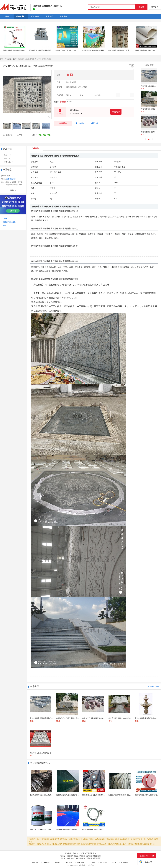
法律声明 (103, 862)
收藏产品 (8, 135)
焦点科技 (83, 865)
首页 (2, 59)
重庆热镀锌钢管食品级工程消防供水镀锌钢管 (46, 795)
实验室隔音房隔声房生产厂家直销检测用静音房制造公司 (129, 50)
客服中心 (58, 862)
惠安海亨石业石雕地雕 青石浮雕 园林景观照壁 (84, 856)
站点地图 (69, 862)
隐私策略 (81, 862)
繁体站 (114, 862)
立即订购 (94, 123)
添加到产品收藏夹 (9, 222)
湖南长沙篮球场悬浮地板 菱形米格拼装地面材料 (73, 830)
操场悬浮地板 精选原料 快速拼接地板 (95, 50)
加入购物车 (81, 123)
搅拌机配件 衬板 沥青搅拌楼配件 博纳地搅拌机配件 (48, 50)
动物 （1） (8, 155)
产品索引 (6, 218)
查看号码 (116, 112)
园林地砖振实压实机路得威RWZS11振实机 (18, 50)
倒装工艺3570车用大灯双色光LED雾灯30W (71, 50)
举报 (19, 135)
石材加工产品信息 (71, 853)
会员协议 (92, 862)
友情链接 (124, 862)
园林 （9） (8, 159)
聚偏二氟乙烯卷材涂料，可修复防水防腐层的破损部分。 (50, 830)
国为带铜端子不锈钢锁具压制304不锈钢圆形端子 (100, 830)
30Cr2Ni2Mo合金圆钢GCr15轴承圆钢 (95, 795)
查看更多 (13, 190)
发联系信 (63, 123)
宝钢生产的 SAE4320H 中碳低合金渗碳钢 (123, 795)
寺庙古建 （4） (10, 162)
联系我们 (47, 862)
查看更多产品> (153, 686)
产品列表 (8, 59)
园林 (15, 59)
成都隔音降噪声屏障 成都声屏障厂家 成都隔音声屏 (74, 795)
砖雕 (62, 234)
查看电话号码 (11, 179)
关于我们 (35, 862)
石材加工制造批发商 (89, 853)
